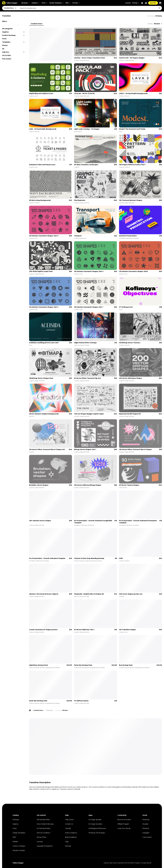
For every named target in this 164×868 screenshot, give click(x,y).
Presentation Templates (132, 238)
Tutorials (68, 828)
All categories (7, 29)
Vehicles (42, 668)
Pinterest (146, 828)
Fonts (4, 39)
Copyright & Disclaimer (45, 846)
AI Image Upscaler (95, 820)
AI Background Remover (97, 828)
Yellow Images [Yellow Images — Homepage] (18, 863)
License (128, 3)
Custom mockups (19, 846)
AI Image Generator (95, 824)
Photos (5, 45)
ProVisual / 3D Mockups (97, 833)
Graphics (5, 32)
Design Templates (19, 833)
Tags (67, 842)
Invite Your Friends (124, 828)
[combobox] (90, 8)
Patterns (127, 167)
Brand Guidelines (71, 837)
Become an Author (124, 820)
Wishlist (15, 842)
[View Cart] (142, 3)
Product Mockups (9, 35)
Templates (6, 42)
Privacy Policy (41, 837)
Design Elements (84, 60)
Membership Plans (43, 820)
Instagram (146, 833)
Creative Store (36, 24)
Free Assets (7, 59)
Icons (36, 96)
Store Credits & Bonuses (45, 824)
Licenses (40, 842)
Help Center (69, 820)
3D (3, 49)
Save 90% (153, 3)
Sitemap (68, 846)
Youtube (145, 824)
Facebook (146, 820)
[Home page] (30, 710)
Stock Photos (78, 131)
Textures (127, 96)
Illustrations (83, 238)
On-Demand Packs (43, 828)
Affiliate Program (123, 824)
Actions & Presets (84, 345)
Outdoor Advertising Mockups (93, 561)
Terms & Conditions (43, 833)
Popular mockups (19, 850)
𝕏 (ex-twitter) (147, 837)
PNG (14, 837)
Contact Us (69, 824)
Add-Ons (5, 52)
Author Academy (71, 833)
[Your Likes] (146, 3)
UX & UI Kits (6, 55)
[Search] (159, 8)
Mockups (16, 820)
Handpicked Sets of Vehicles (52, 668)
